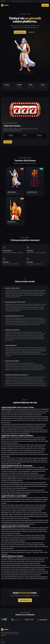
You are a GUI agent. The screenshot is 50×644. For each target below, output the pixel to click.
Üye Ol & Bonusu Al (20, 32)
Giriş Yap (45, 5)
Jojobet (5, 5)
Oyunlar (3, 642)
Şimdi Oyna (8, 142)
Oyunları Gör (32, 32)
